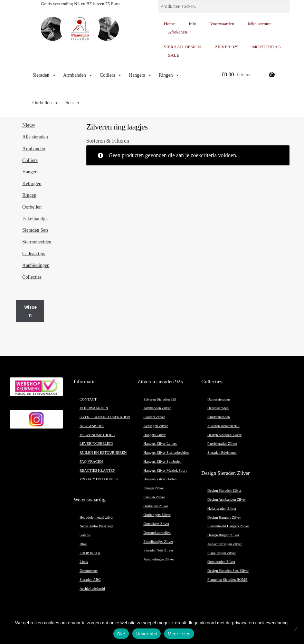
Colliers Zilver (154, 417)
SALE (174, 55)
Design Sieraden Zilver (224, 435)
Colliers (111, 75)
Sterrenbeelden (37, 242)
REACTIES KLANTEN (97, 470)
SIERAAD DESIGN (182, 47)
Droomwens (88, 571)
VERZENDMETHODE (97, 435)
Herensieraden (218, 408)
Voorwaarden (222, 24)
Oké (121, 634)
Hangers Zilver (154, 435)
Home (169, 24)
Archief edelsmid (92, 589)
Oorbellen (46, 103)
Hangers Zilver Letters (160, 444)
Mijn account (260, 24)
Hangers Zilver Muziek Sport (165, 470)
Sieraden (44, 75)
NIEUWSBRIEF (92, 426)
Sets (73, 103)
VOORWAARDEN (94, 408)
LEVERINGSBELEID (96, 444)
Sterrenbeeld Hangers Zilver (228, 526)
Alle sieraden (35, 137)
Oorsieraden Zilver (221, 562)
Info (192, 24)
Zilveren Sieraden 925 (160, 399)
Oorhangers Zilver (157, 515)
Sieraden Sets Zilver (158, 550)
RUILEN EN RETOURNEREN (103, 453)
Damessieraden (218, 399)
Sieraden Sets (36, 230)
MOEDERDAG (267, 47)
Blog (83, 544)
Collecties (32, 277)
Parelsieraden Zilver (222, 444)
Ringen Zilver (154, 488)
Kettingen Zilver (156, 426)
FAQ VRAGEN (91, 462)
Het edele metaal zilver (97, 517)
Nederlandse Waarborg (96, 526)
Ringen (169, 75)
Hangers (140, 75)
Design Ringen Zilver (223, 535)
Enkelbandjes (35, 219)
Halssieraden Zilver (222, 508)
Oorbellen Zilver (156, 506)
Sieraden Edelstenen (222, 453)
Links (84, 562)
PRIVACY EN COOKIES (99, 479)
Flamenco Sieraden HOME (227, 580)
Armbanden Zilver (157, 408)
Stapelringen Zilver (222, 553)
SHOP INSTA (90, 553)
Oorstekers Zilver (156, 524)
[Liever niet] (295, 629)
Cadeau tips (34, 254)
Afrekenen (177, 32)
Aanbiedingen (36, 265)
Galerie (85, 535)
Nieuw (29, 125)
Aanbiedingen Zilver (159, 559)
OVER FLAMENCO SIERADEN (105, 417)
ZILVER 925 (227, 47)
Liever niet (147, 634)
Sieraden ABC (90, 580)
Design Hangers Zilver (224, 517)
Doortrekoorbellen (157, 533)
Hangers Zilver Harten (160, 479)
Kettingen (32, 184)
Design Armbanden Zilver (226, 499)
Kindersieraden (218, 417)
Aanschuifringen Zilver (225, 544)
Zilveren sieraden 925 (223, 426)
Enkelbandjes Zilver (158, 542)
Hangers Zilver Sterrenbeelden (166, 453)
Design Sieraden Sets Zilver (228, 571)
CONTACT (88, 399)
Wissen (30, 311)
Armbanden (78, 75)
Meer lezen (179, 634)
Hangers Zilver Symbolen (162, 462)
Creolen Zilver (154, 497)
